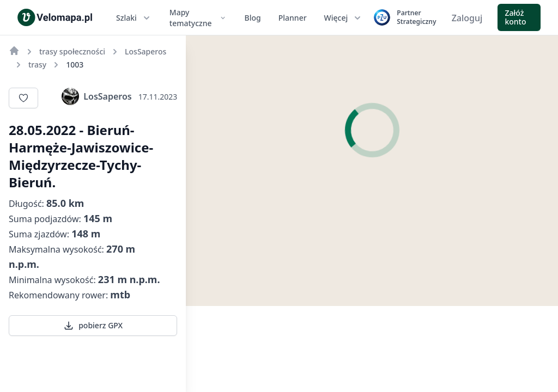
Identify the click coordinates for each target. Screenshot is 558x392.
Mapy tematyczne (198, 18)
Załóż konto (515, 17)
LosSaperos (96, 96)
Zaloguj (467, 18)
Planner (293, 18)
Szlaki (134, 18)
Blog (253, 18)
